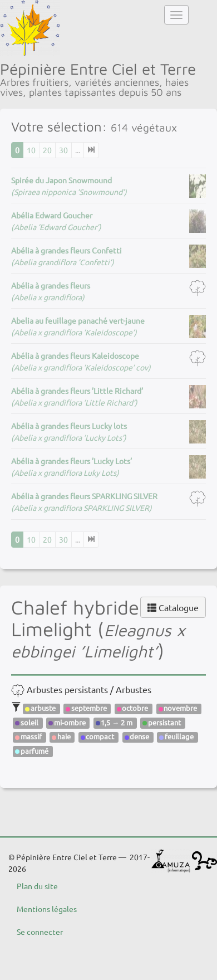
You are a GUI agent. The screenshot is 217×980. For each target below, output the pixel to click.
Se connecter (40, 932)
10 (31, 150)
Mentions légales (47, 909)
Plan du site (37, 886)
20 (47, 150)
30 (63, 150)
